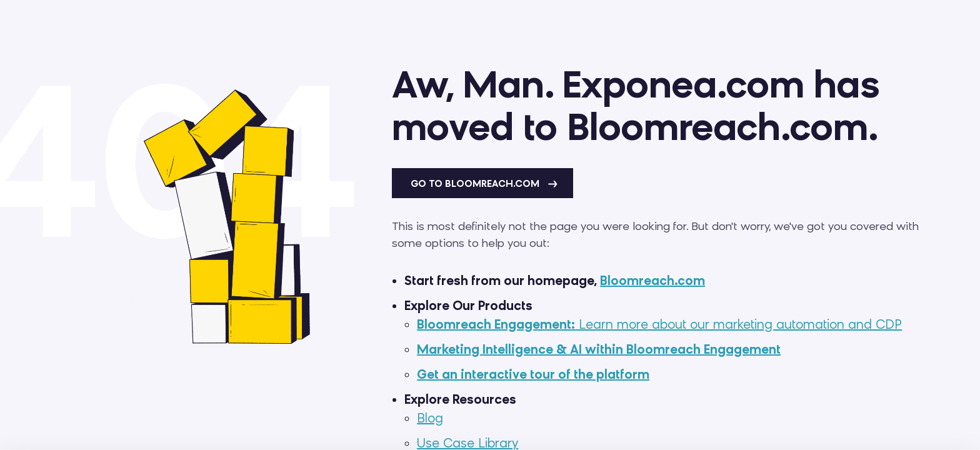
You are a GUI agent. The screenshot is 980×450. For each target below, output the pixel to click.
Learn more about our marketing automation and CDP (659, 324)
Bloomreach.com (652, 281)
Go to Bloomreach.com (484, 184)
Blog (430, 418)
